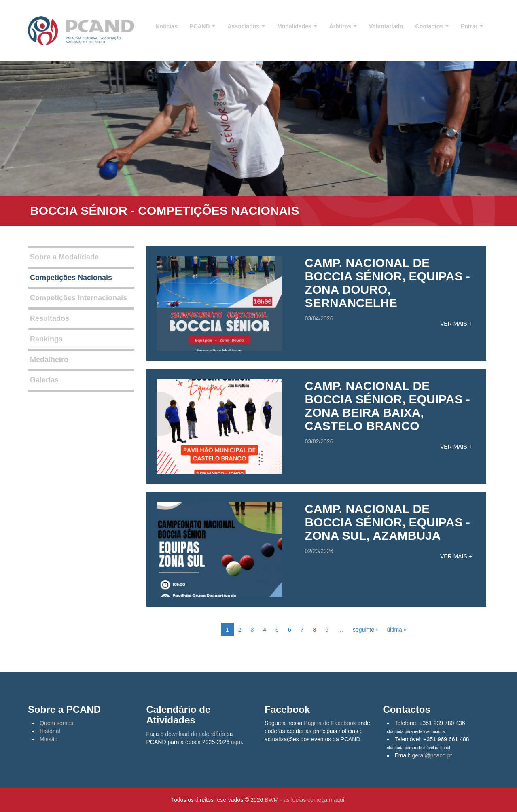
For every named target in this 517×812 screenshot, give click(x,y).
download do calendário (195, 734)
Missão (49, 739)
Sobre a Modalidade (64, 257)
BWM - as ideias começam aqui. (305, 800)
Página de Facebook (330, 723)
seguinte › (365, 630)
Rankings (46, 339)
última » (397, 630)
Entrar (472, 26)
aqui (236, 742)
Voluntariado (386, 26)
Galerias (44, 380)
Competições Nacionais (71, 278)
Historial (50, 731)
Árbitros (343, 26)
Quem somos (56, 723)
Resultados (50, 318)
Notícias (166, 26)
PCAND (203, 26)
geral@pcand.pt (432, 755)
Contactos (432, 26)
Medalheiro (49, 360)
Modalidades (297, 26)
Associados (246, 26)
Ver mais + (456, 324)
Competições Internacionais (78, 298)
